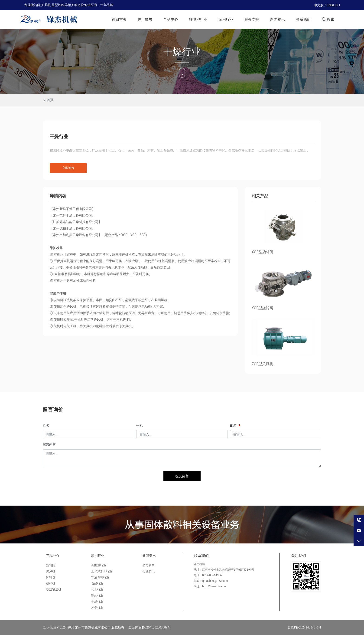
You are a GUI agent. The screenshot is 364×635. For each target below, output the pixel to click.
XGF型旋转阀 (263, 252)
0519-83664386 (212, 575)
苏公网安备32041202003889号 (150, 627)
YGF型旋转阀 (262, 308)
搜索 (328, 19)
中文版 (319, 5)
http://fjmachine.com (215, 586)
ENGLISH (333, 5)
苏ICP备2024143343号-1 (304, 627)
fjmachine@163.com (215, 581)
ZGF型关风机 (262, 364)
